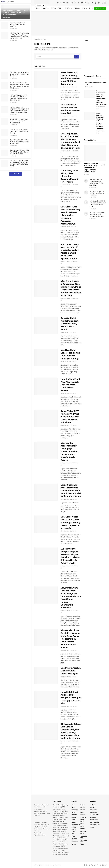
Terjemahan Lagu (84, 841)
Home (36, 8)
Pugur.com (37, 825)
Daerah (74, 817)
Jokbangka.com (38, 831)
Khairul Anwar (66, 151)
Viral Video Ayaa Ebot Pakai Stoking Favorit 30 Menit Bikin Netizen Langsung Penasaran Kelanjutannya (19, 85)
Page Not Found (42, 39)
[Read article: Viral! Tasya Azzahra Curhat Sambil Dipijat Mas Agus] (46, 675)
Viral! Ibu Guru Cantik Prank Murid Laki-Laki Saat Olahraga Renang (19, 131)
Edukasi (74, 822)
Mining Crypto (57, 852)
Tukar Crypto (61, 850)
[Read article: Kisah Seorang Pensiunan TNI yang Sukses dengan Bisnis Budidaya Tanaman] (90, 116)
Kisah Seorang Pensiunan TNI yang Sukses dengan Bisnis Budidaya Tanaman (100, 121)
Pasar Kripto (56, 834)
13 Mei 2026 (70, 706)
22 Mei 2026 (70, 227)
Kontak (92, 807)
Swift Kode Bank (58, 819)
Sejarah (83, 829)
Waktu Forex (56, 830)
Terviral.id (44, 827)
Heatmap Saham (57, 805)
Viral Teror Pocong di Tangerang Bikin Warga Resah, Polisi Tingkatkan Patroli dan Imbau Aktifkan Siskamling (20, 110)
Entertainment (76, 825)
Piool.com (38, 827)
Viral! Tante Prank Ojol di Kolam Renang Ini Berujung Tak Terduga (97, 214)
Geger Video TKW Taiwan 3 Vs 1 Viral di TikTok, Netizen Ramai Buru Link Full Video (20, 152)
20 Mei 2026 (70, 393)
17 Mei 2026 (75, 566)
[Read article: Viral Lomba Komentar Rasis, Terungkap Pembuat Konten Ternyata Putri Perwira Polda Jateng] (46, 450)
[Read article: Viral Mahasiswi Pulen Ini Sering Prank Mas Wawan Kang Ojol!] (46, 112)
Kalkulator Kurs (57, 844)
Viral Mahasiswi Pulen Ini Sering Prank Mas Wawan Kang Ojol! (18, 24)
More (84, 8)
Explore (68, 8)
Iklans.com (45, 823)
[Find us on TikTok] (99, 3)
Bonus (60, 854)
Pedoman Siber (95, 822)
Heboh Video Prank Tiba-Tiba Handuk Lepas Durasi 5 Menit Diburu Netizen (19, 142)
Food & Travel (74, 830)
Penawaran (65, 854)
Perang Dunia (82, 820)
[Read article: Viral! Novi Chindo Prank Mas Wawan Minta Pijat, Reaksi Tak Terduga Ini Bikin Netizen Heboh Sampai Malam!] (46, 638)
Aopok (64, 87)
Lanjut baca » (38, 815)
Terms (92, 827)
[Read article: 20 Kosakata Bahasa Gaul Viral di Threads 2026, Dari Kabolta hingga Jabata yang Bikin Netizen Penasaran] (46, 731)
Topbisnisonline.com (40, 835)
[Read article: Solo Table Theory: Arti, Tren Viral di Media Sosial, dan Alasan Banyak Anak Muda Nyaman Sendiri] (46, 252)
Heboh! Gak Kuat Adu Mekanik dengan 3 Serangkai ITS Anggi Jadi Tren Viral (71, 698)
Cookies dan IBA (95, 825)
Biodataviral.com (39, 833)
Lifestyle (83, 810)
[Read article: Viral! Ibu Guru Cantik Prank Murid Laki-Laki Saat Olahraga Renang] (46, 357)
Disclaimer (93, 817)
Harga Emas (56, 817)
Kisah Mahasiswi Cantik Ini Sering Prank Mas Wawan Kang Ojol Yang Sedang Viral (16, 13)
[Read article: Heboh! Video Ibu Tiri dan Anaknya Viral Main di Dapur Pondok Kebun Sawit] (95, 153)
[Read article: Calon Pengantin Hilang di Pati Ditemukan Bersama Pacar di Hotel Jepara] (46, 178)
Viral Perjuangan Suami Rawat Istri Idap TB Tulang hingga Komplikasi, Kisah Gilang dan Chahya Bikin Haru (19, 36)
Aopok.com (41, 865)
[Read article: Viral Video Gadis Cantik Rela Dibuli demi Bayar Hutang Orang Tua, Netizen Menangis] (46, 524)
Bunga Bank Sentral (58, 811)
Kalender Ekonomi (62, 825)
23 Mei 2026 (75, 151)
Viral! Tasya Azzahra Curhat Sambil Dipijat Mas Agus (71, 671)
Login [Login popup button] (59, 3)
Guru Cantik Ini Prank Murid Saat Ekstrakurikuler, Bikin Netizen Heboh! (19, 121)
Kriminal (74, 844)
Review (83, 826)
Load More (16, 174)
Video (82, 844)
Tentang (93, 805)
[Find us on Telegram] (95, 3)
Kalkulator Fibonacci (62, 836)
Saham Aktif (60, 813)
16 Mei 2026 (70, 677)
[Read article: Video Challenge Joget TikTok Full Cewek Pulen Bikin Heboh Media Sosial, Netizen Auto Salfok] (46, 492)
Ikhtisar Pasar (61, 832)
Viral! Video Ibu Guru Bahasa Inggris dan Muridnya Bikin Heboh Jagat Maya (97, 182)
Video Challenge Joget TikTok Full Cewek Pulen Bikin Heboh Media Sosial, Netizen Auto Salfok (71, 491)
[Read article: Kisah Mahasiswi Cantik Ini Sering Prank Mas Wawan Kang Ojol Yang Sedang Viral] (46, 80)
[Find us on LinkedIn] (79, 3)
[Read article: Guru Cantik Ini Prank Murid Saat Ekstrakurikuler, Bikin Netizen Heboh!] (46, 325)
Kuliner (83, 805)
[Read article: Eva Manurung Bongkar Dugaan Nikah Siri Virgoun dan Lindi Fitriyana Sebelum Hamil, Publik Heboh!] (46, 556)
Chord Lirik (75, 815)
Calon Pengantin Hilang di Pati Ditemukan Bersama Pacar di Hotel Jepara (20, 74)
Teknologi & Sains (84, 837)
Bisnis (60, 8)
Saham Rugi (61, 815)
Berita (52, 8)
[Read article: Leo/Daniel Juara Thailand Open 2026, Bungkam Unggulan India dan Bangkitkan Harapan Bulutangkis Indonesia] (46, 595)
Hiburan (44, 8)
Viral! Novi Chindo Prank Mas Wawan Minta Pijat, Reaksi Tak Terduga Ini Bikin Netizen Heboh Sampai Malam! (70, 639)
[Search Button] (44, 6)
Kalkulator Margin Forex (60, 842)
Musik (82, 812)
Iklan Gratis (94, 812)
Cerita (73, 812)
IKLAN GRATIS (100, 8)
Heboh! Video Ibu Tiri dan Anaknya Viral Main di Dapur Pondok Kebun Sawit (91, 168)
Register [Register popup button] (66, 3)
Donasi (63, 848)
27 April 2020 (89, 86)
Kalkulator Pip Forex (62, 840)
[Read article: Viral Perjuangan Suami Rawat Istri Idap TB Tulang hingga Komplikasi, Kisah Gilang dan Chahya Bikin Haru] (46, 141)
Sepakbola (83, 831)
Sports (76, 8)
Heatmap (59, 821)
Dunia (73, 820)
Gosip (73, 836)
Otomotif (83, 817)
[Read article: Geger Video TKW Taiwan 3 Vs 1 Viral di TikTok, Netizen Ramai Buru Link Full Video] (46, 418)
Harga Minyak (64, 817)
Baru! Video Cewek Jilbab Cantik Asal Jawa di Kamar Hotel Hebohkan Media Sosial (98, 204)
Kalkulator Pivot (57, 838)
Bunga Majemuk (61, 846)
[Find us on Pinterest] (85, 3)
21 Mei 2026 (75, 262)
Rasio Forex (65, 827)
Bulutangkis (75, 810)
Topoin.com (37, 823)
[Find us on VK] (92, 3)
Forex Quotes (57, 827)
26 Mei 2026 (70, 87)
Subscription (94, 810)
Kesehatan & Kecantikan (75, 840)
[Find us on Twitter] (75, 3)
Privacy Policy (94, 820)
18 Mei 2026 (70, 499)
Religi (82, 824)
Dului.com (46, 829)
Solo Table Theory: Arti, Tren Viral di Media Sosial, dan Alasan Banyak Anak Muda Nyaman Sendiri (19, 98)
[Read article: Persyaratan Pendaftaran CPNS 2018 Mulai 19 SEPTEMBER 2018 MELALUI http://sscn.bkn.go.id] (90, 94)
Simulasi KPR (56, 848)
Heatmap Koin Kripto (59, 809)
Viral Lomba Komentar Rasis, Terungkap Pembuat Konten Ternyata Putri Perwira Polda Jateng (19, 163)
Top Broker (65, 852)
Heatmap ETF (61, 807)
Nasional (83, 815)
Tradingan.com (45, 825)
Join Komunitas (95, 815)
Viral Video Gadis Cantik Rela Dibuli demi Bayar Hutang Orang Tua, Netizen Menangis (71, 522)
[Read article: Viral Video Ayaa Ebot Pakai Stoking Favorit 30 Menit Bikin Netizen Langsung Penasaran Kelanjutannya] (46, 214)
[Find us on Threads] (89, 3)
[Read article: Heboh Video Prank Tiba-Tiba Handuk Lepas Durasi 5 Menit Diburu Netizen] (46, 386)
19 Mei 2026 (70, 425)
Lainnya (83, 807)
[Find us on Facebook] (72, 3)
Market (55, 854)
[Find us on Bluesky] (82, 3)
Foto (73, 834)
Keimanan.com (38, 829)
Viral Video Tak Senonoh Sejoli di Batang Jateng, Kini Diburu (97, 193)
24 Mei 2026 (70, 116)
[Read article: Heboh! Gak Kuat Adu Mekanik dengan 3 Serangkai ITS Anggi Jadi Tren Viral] (46, 699)
